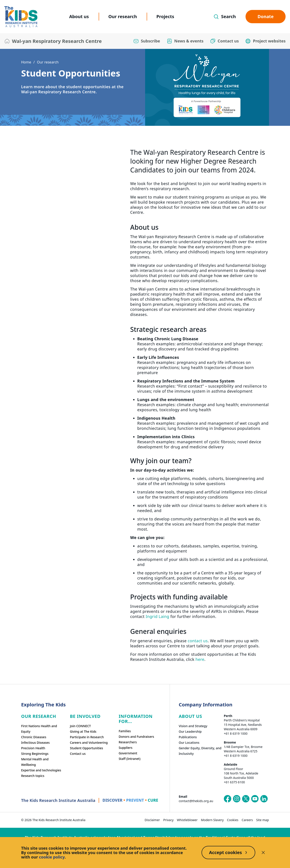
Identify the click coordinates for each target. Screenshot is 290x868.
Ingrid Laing (157, 616)
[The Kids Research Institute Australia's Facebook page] (228, 799)
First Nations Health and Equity (39, 729)
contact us (198, 641)
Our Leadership (190, 731)
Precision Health (33, 748)
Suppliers (125, 748)
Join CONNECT (80, 726)
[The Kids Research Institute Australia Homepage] (21, 17)
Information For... (135, 719)
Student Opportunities (86, 748)
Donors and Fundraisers (136, 737)
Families (125, 731)
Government (128, 753)
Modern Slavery (212, 820)
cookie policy (52, 857)
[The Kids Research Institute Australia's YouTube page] (255, 799)
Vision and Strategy (193, 726)
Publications (188, 737)
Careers (247, 820)
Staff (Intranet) (129, 759)
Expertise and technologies (41, 770)
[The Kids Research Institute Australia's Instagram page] (237, 799)
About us (79, 16)
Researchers (128, 742)
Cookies (233, 820)
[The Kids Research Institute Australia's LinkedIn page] (264, 799)
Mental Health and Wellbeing (35, 762)
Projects (165, 16)
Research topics (33, 776)
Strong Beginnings (35, 754)
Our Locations (189, 743)
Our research (123, 16)
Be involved (85, 716)
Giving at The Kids (83, 731)
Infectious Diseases (36, 743)
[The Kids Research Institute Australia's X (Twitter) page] (246, 799)
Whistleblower (187, 820)
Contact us (78, 754)
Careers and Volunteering (89, 743)
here (200, 659)
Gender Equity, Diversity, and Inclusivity (200, 751)
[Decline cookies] (263, 853)
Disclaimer (152, 820)
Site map (262, 820)
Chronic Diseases (34, 737)
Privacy (168, 820)
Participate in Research (87, 737)
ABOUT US (190, 716)
